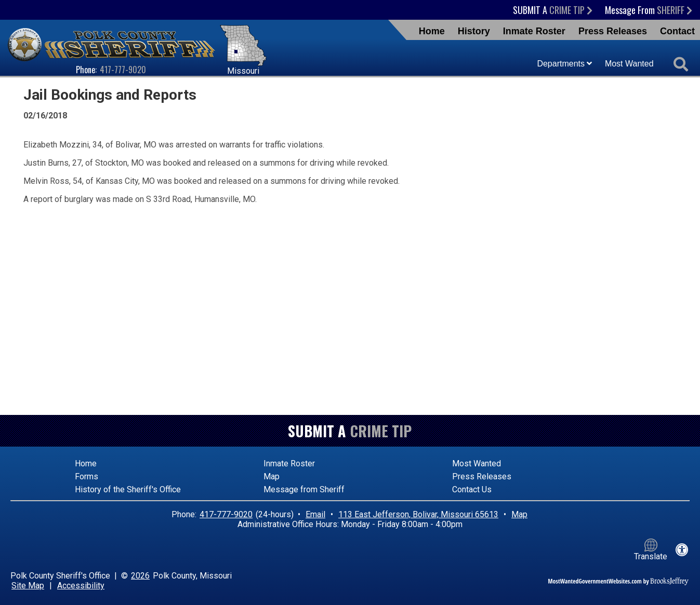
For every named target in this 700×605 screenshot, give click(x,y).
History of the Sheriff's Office (128, 489)
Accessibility (81, 586)
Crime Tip (381, 431)
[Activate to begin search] (681, 65)
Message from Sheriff (304, 489)
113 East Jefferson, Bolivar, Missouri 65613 (418, 514)
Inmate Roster (534, 31)
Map (272, 476)
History (474, 31)
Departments (564, 64)
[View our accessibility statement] (682, 550)
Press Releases (613, 31)
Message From (649, 10)
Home (432, 31)
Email (315, 514)
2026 (140, 576)
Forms (87, 476)
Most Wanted (629, 64)
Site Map (28, 586)
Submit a (553, 10)
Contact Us (472, 489)
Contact (677, 31)
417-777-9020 (123, 70)
